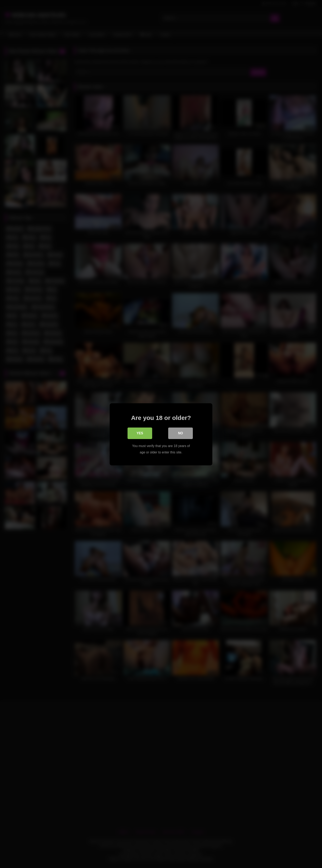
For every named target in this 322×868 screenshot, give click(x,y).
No (181, 433)
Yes (140, 433)
